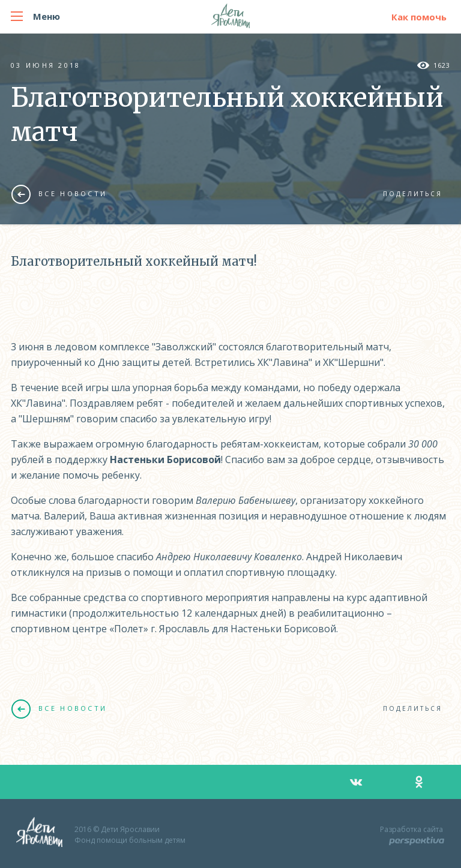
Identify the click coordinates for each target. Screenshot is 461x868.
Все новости (59, 194)
